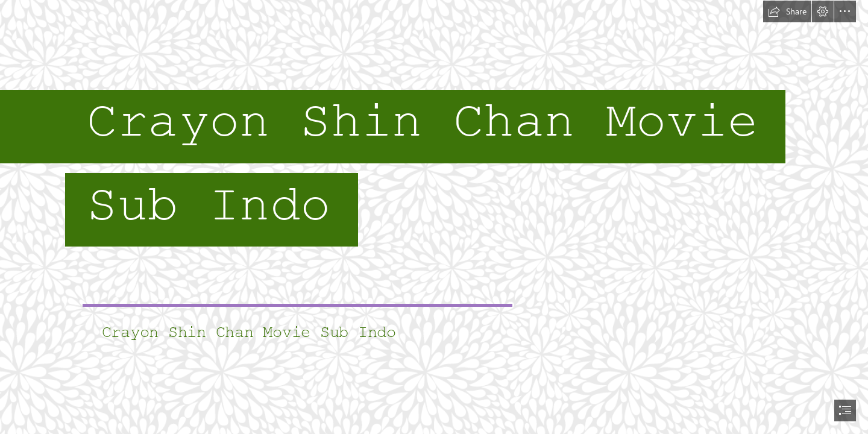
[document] (434, 217)
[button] (787, 11)
